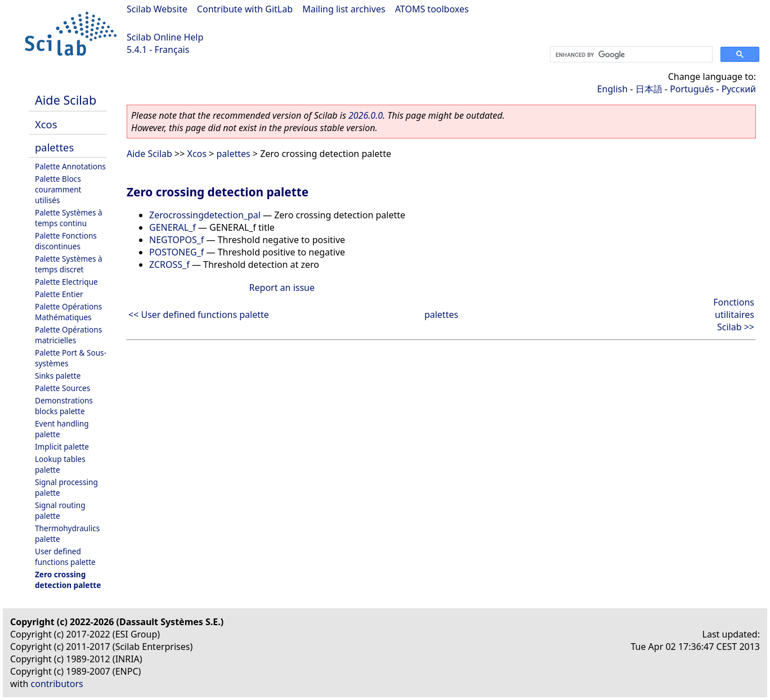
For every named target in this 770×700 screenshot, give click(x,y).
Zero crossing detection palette (68, 580)
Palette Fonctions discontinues (66, 241)
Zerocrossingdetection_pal (205, 215)
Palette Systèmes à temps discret (69, 264)
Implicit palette (62, 447)
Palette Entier (59, 294)
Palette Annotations (70, 166)
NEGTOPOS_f (176, 240)
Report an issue (282, 288)
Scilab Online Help (165, 37)
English (612, 89)
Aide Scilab (66, 100)
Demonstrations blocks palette (64, 406)
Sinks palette (58, 376)
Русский (739, 89)
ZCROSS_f (169, 264)
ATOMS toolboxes (432, 9)
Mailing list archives (344, 9)
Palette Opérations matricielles (68, 335)
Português (692, 89)
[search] (630, 55)
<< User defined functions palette (199, 315)
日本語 (649, 89)
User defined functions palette (65, 557)
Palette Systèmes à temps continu (69, 218)
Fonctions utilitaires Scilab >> (734, 315)
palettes (54, 147)
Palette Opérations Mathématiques (68, 312)
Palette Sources (62, 388)
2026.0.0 (366, 115)
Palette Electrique (66, 282)
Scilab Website (157, 9)
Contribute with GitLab (245, 9)
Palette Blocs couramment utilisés (58, 189)
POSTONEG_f (176, 252)
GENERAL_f (173, 227)
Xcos (46, 124)
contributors (57, 684)
